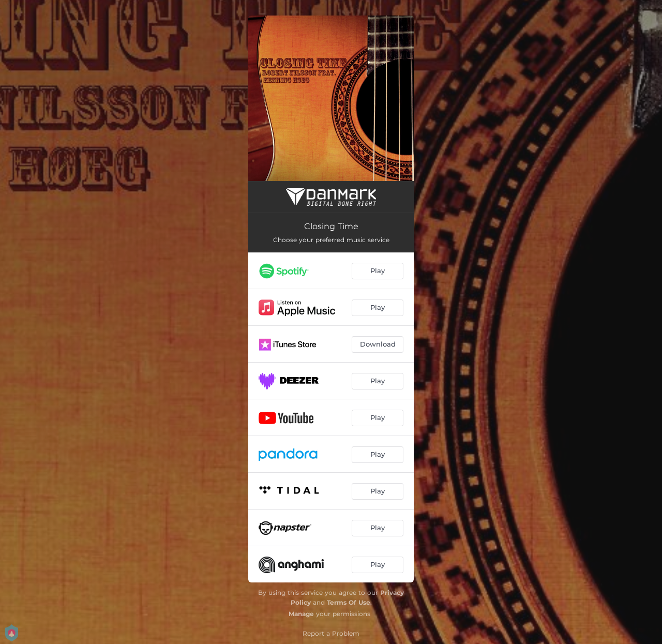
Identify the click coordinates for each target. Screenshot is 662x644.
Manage (301, 614)
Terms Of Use (349, 602)
